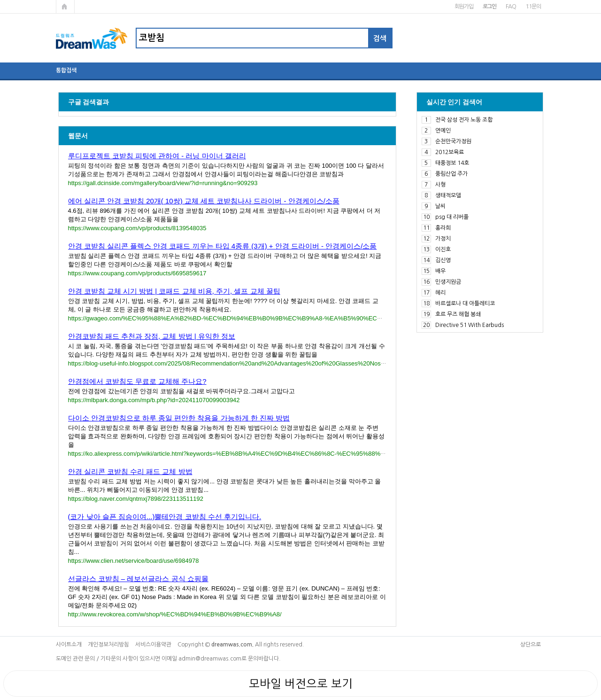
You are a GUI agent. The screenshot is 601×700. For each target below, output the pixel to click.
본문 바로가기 (0, 0)
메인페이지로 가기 (65, 7)
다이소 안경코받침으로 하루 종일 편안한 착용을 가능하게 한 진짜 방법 (179, 418)
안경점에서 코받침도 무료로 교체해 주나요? (137, 381)
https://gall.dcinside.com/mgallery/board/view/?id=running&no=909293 (163, 183)
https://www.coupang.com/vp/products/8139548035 (137, 228)
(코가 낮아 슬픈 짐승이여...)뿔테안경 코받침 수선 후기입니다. (165, 517)
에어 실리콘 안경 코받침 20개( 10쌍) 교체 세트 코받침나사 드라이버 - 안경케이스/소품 (204, 201)
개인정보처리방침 (108, 645)
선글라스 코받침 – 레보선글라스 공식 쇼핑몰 (138, 579)
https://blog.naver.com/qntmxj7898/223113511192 (136, 499)
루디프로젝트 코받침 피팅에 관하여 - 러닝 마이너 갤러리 (157, 156)
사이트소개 (69, 645)
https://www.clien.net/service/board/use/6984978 (134, 561)
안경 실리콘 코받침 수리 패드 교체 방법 (130, 471)
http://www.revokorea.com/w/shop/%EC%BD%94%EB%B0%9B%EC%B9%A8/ (175, 614)
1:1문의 (533, 7)
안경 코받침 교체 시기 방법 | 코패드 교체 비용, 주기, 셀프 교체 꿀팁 (174, 291)
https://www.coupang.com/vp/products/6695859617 (137, 273)
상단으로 (531, 645)
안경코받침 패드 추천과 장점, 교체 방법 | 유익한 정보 (152, 336)
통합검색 (66, 70)
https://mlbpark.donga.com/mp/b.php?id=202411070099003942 (154, 400)
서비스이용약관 (153, 645)
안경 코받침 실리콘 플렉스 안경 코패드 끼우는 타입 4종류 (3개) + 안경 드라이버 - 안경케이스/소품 (223, 246)
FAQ (511, 7)
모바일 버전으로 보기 (301, 684)
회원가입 (464, 7)
